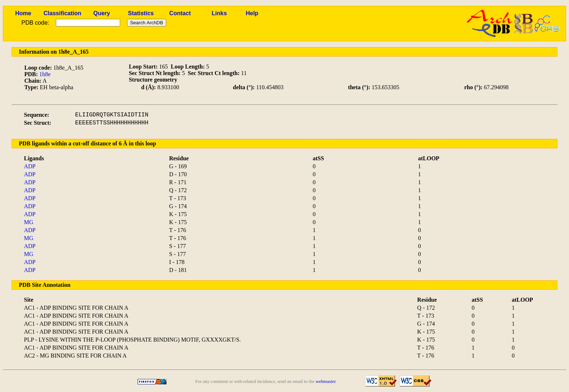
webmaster (326, 381)
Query (102, 13)
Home (23, 13)
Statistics (141, 13)
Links (219, 13)
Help (252, 13)
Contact (180, 13)
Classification (62, 13)
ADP (30, 166)
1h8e (45, 74)
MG (29, 222)
